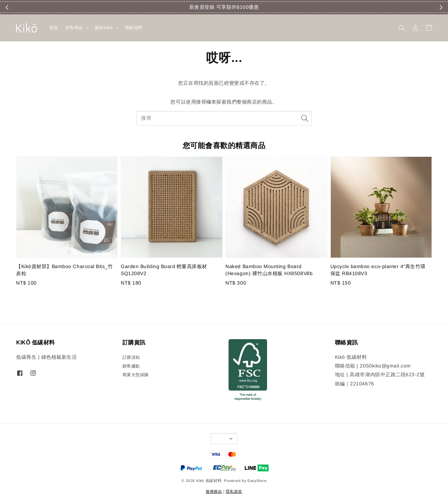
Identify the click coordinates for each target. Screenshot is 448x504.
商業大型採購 (136, 375)
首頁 (54, 28)
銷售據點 (131, 366)
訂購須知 (131, 357)
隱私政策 (234, 491)
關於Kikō (104, 28)
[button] (402, 28)
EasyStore (257, 481)
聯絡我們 (134, 28)
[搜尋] (305, 118)
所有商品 (74, 28)
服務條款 (214, 491)
